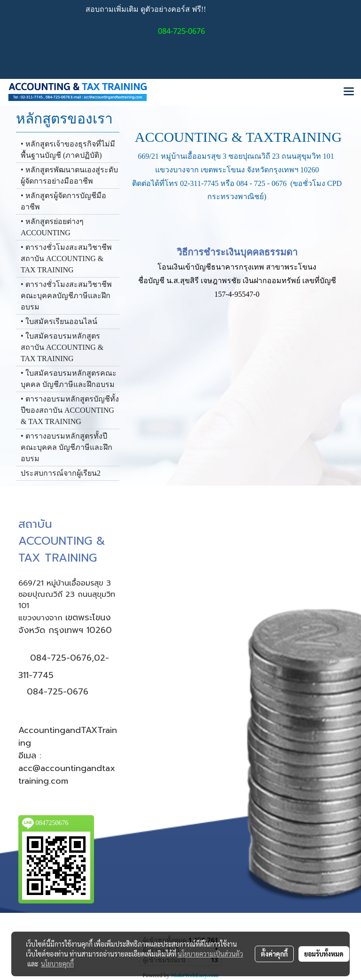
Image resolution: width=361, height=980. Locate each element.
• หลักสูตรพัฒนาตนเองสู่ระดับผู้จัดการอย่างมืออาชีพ (69, 175)
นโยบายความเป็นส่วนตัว (210, 954)
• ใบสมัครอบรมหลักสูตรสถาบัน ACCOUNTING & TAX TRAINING (62, 347)
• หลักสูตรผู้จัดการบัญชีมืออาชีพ (63, 201)
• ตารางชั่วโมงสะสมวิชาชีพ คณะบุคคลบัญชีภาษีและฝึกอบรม (66, 296)
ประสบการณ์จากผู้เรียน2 (61, 473)
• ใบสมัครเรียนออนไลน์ (59, 321)
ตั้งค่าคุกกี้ (274, 954)
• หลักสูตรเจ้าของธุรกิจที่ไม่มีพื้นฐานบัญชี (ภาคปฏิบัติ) (68, 150)
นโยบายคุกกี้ (57, 964)
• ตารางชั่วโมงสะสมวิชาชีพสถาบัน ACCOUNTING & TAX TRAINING (66, 259)
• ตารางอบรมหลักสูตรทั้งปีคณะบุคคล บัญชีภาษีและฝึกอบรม (67, 447)
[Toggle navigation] (349, 92)
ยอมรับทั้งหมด (324, 954)
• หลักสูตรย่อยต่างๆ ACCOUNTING (52, 227)
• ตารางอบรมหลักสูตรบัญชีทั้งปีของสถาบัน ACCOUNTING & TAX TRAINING (70, 410)
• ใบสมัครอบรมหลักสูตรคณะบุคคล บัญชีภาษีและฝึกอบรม (69, 379)
